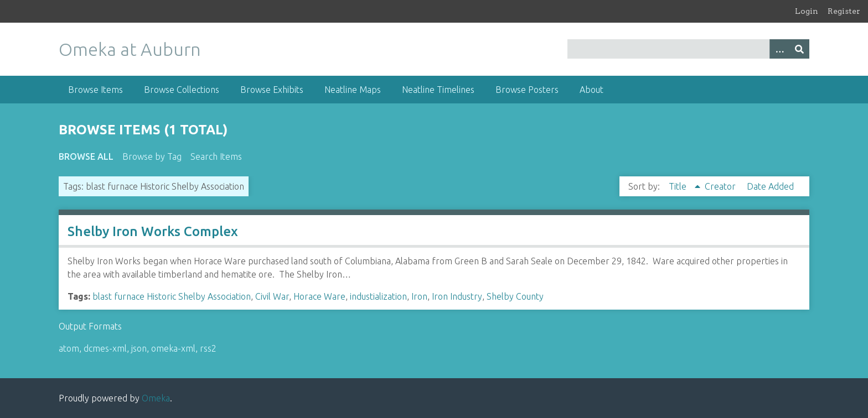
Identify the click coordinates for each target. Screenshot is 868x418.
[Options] (779, 49)
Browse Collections (182, 90)
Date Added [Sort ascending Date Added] (770, 186)
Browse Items (95, 90)
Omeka (156, 398)
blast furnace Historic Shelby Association (172, 296)
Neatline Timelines (438, 90)
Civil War (272, 296)
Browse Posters (527, 90)
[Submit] (799, 49)
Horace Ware (319, 296)
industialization (378, 296)
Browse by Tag (152, 156)
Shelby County (515, 296)
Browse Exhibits (272, 90)
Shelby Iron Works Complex (153, 231)
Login (807, 11)
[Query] (688, 49)
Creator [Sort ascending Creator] (721, 186)
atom (69, 348)
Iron (419, 296)
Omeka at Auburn (130, 49)
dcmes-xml (105, 348)
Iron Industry (457, 296)
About (591, 90)
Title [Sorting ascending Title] (679, 186)
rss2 (208, 348)
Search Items (216, 156)
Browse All (86, 156)
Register (844, 11)
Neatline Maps (353, 90)
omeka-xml (173, 348)
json (139, 348)
